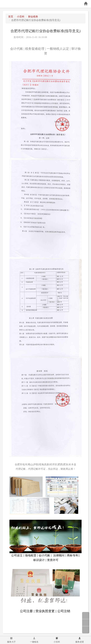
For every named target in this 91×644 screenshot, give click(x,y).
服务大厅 (11, 640)
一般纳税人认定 (58, 49)
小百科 (57, 640)
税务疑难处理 (35, 49)
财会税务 (33, 17)
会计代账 (17, 49)
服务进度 (80, 640)
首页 (11, 17)
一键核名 (34, 640)
